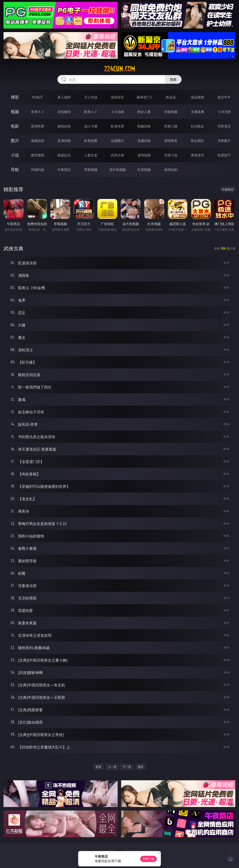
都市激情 (38, 155)
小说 (15, 155)
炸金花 (171, 97)
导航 (15, 170)
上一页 (112, 767)
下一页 (127, 767)
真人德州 (64, 97)
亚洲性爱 (38, 126)
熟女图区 (197, 141)
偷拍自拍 (64, 126)
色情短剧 (171, 170)
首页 (98, 767)
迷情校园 (144, 155)
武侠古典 (117, 155)
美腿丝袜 (144, 141)
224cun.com (119, 69)
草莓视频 (91, 170)
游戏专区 (117, 97)
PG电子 (38, 97)
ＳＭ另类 (224, 112)
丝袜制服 (171, 112)
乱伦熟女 (197, 126)
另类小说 (171, 155)
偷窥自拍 (38, 141)
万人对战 (91, 97)
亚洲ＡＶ (38, 112)
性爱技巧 (224, 155)
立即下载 (148, 859)
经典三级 (171, 126)
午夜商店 (64, 170)
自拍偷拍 (64, 112)
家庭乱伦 (64, 155)
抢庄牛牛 (224, 97)
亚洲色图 (64, 141)
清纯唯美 (171, 141)
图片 (15, 141)
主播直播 (197, 112)
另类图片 (224, 141)
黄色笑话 (197, 155)
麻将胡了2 (144, 97)
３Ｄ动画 (117, 112)
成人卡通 (91, 126)
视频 (15, 112)
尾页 (141, 767)
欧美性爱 (117, 126)
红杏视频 (144, 170)
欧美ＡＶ (91, 112)
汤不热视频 (117, 170)
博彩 (15, 97)
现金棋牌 (197, 97)
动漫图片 (117, 141)
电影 (15, 126)
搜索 (173, 79)
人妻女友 (91, 155)
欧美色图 (91, 141)
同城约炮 (38, 170)
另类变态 (224, 126)
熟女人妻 (144, 112)
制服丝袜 (144, 126)
